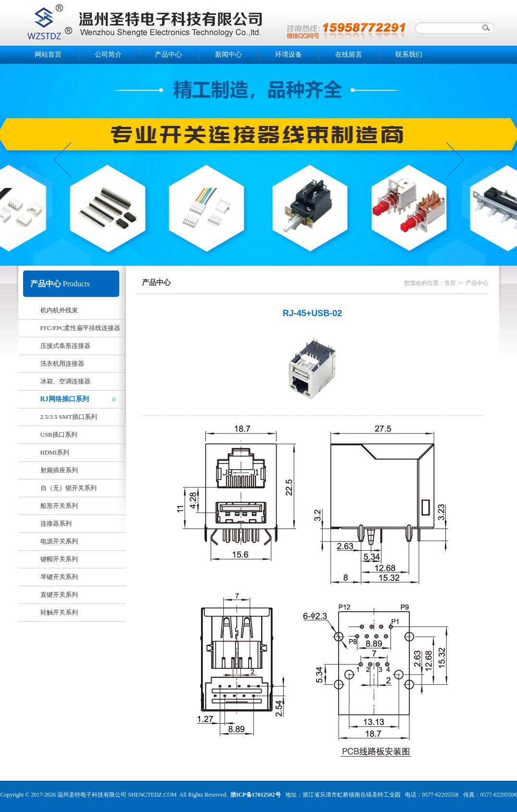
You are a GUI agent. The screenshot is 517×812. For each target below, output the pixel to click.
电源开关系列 (59, 541)
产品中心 (168, 55)
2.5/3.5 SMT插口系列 (69, 417)
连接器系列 (56, 523)
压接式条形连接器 (65, 346)
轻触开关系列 (59, 612)
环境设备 (289, 55)
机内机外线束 (59, 310)
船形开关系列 (59, 506)
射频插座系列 (59, 470)
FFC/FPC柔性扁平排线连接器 (81, 328)
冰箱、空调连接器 (65, 381)
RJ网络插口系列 (65, 399)
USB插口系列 (59, 435)
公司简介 (108, 55)
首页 (450, 283)
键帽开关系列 (59, 559)
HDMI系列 (55, 452)
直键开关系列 (59, 595)
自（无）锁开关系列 (69, 488)
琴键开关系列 (59, 577)
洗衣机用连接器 (62, 363)
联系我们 (409, 55)
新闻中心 (228, 55)
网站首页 (48, 55)
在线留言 (349, 55)
